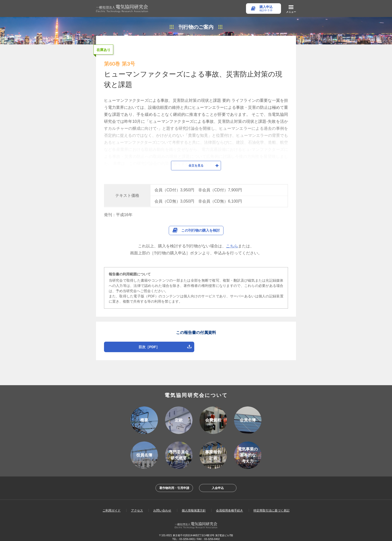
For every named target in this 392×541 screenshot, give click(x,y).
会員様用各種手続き (229, 505)
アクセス (137, 505)
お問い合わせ (162, 505)
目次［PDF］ (149, 342)
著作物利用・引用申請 (174, 483)
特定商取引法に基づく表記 (271, 505)
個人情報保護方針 (194, 505)
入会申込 (218, 483)
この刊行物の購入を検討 (200, 225)
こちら (232, 241)
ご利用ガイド (111, 505)
